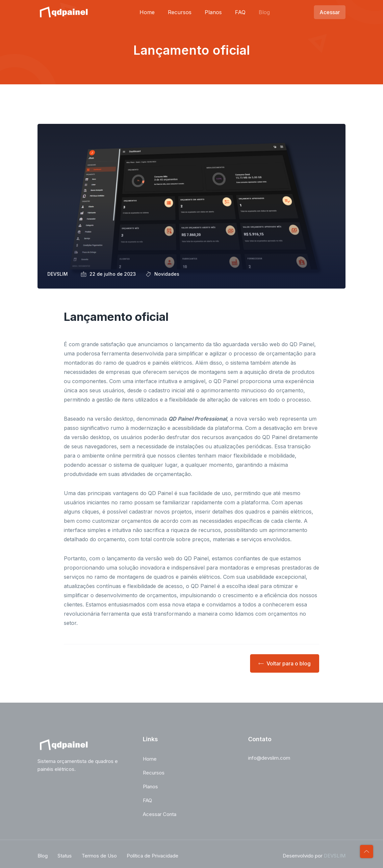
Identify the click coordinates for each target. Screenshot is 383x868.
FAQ (240, 12)
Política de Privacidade (153, 859)
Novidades (167, 274)
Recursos (180, 12)
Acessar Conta (160, 817)
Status (65, 859)
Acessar (330, 12)
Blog (264, 12)
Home (147, 12)
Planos (213, 12)
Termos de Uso (99, 859)
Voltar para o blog (285, 663)
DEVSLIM (335, 859)
